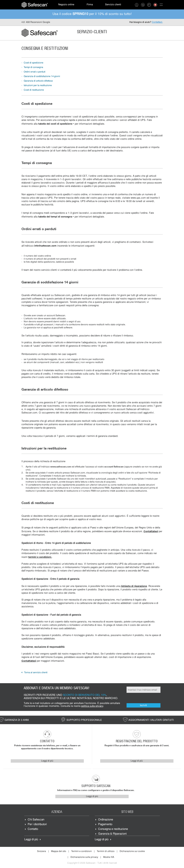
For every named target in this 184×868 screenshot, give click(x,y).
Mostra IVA (109, 857)
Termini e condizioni (81, 851)
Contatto (33, 829)
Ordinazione (106, 820)
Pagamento (105, 824)
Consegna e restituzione (113, 829)
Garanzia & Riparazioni (112, 834)
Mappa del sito (59, 851)
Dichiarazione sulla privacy (84, 857)
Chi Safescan (36, 820)
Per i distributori (37, 824)
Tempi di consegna (33, 67)
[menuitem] (35, 5)
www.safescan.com (61, 467)
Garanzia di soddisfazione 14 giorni (42, 76)
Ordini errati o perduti (35, 72)
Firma (90, 5)
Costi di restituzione (34, 90)
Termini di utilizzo (106, 851)
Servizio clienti (113, 5)
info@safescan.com (45, 246)
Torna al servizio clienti (36, 673)
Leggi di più (47, 761)
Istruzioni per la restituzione (38, 86)
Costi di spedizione (34, 63)
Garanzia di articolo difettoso (38, 81)
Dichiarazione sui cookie (132, 851)
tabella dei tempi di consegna (56, 217)
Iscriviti (143, 705)
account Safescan (114, 467)
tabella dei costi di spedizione (56, 124)
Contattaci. (157, 22)
